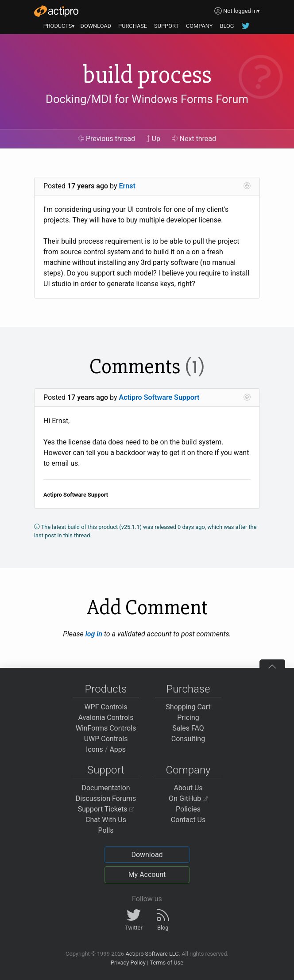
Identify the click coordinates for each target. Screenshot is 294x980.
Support (106, 770)
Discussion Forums (106, 798)
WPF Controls (106, 707)
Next (194, 139)
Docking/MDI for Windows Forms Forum (147, 100)
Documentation (106, 788)
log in (94, 634)
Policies (188, 809)
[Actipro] (56, 11)
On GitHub (188, 798)
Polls (106, 830)
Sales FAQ (188, 728)
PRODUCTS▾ (59, 26)
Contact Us (188, 820)
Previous (106, 139)
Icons (95, 749)
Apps (118, 749)
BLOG (227, 26)
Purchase (188, 689)
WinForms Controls (106, 728)
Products (106, 689)
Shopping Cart (188, 707)
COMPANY (199, 26)
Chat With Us (106, 820)
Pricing (188, 718)
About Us (188, 788)
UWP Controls (106, 739)
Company (188, 770)
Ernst (127, 186)
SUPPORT (166, 26)
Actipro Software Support (159, 397)
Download (147, 855)
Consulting (188, 739)
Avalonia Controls (106, 718)
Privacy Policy (128, 963)
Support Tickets (106, 809)
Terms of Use (166, 963)
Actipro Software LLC (152, 954)
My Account (147, 875)
